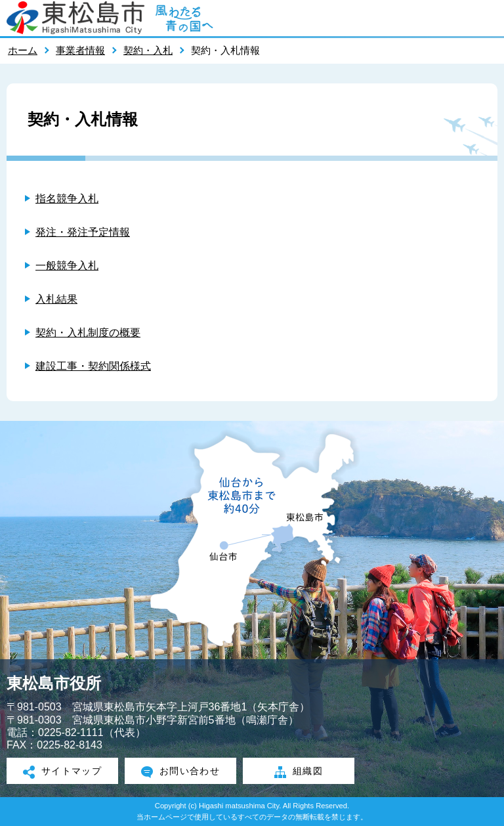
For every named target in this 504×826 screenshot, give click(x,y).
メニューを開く (488, 18)
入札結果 (56, 299)
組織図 (299, 772)
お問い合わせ (181, 772)
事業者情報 (80, 50)
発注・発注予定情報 (83, 232)
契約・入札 (148, 50)
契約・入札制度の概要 (88, 333)
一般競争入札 (67, 266)
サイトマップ (63, 772)
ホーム (23, 50)
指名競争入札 (67, 199)
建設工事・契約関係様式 (93, 366)
